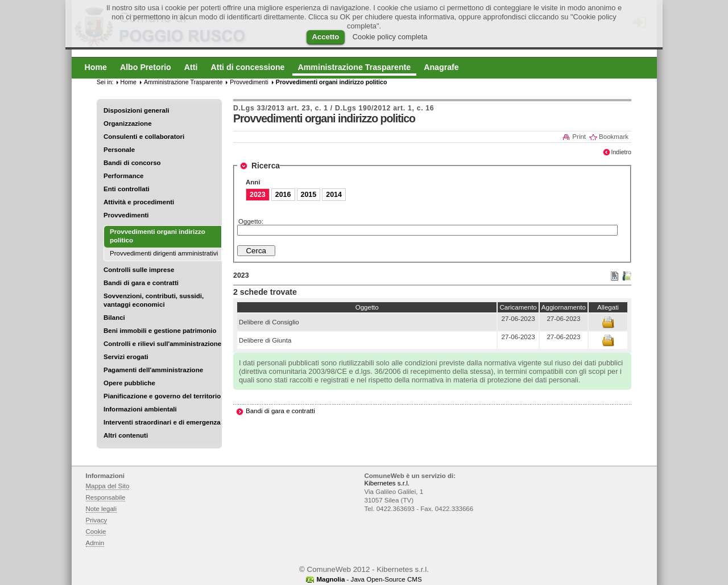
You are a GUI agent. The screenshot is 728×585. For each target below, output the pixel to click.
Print (579, 137)
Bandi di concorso (132, 163)
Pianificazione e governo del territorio (162, 396)
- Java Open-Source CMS (369, 579)
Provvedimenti (126, 215)
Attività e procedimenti (139, 202)
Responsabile (106, 497)
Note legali (102, 509)
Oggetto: (251, 221)
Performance (124, 176)
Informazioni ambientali (140, 409)
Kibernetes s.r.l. (387, 483)
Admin (95, 543)
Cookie (96, 532)
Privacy (97, 520)
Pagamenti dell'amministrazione (153, 370)
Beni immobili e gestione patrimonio (160, 331)
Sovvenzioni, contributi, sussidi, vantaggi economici (154, 300)
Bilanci (114, 318)
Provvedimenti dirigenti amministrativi (164, 253)
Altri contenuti (126, 435)
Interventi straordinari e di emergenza (162, 422)
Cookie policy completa (390, 37)
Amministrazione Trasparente (183, 82)
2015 (309, 195)
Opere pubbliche (129, 383)
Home (129, 82)
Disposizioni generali (136, 110)
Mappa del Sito (108, 486)
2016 (283, 195)
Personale (119, 150)
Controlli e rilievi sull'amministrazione (162, 344)
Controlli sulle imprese (139, 270)
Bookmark (614, 137)
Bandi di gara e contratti (141, 283)
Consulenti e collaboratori (144, 137)
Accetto (326, 37)
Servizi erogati (126, 357)
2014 (334, 195)
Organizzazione (128, 123)
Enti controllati (127, 189)
